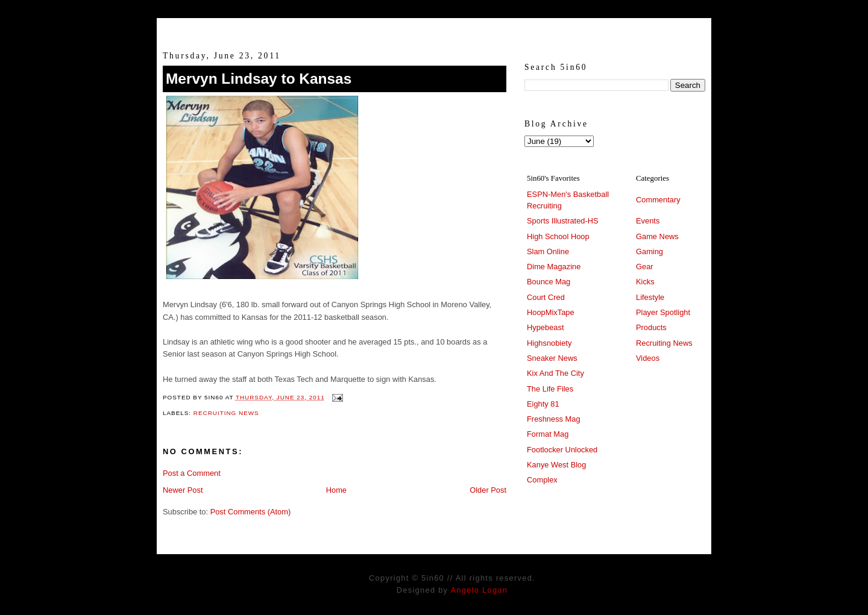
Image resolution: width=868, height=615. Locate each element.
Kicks (645, 282)
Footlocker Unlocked (562, 450)
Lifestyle (650, 297)
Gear (645, 267)
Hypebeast (545, 327)
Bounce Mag (549, 282)
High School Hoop (558, 236)
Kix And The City (555, 373)
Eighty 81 (543, 404)
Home (336, 490)
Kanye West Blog (556, 465)
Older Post (488, 490)
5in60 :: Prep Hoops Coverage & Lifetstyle (434, 29)
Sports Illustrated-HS (563, 221)
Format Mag (548, 434)
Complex (542, 480)
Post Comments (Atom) (251, 512)
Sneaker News (552, 358)
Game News (657, 236)
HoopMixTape (551, 312)
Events (648, 221)
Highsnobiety (549, 343)
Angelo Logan (479, 590)
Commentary (658, 200)
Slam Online (548, 251)
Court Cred (546, 297)
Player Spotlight (663, 312)
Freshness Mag (554, 419)
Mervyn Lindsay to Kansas (259, 79)
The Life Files (550, 389)
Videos (648, 358)
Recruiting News (226, 413)
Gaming (649, 251)
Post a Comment (192, 473)
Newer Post (183, 490)
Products (651, 327)
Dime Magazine (554, 267)
